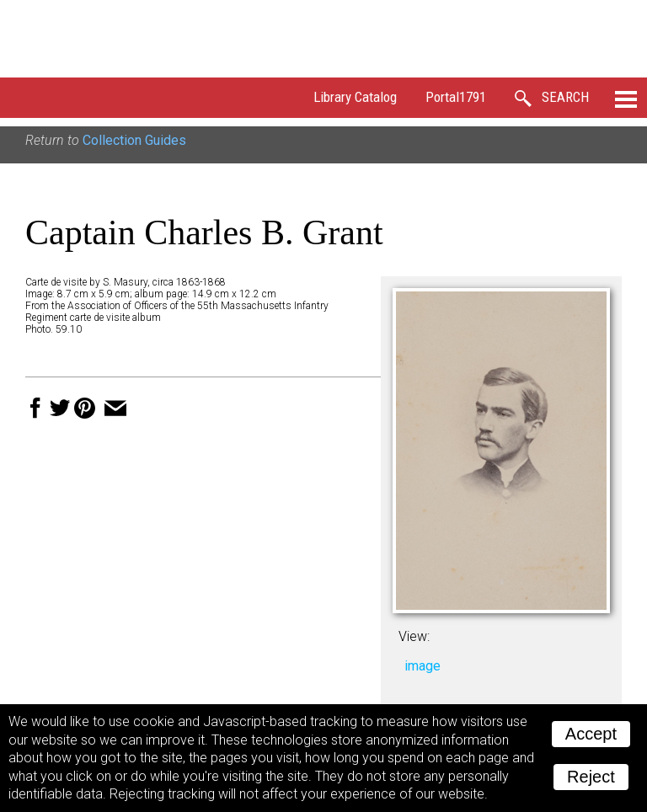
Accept (591, 734)
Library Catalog (355, 97)
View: (414, 636)
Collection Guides (134, 140)
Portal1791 (456, 97)
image (422, 666)
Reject (591, 777)
